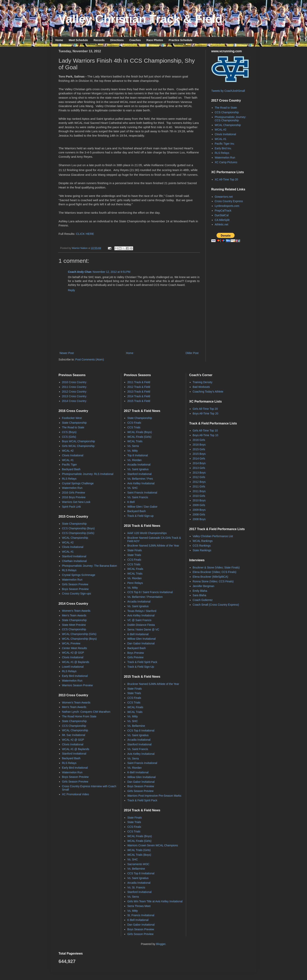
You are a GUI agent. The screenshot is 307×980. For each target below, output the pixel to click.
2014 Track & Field (139, 396)
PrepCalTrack (223, 211)
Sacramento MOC (138, 864)
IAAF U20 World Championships (147, 533)
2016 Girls (199, 440)
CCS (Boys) (69, 432)
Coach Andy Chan (80, 272)
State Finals (135, 550)
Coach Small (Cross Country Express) (216, 605)
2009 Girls (199, 505)
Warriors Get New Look (76, 502)
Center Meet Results (75, 648)
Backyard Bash (71, 469)
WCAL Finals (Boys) (140, 432)
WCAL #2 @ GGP (73, 653)
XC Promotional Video (75, 794)
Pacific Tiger (70, 465)
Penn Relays (135, 583)
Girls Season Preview (75, 584)
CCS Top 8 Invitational (141, 730)
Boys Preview (136, 653)
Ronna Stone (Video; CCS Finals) (213, 581)
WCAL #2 (221, 130)
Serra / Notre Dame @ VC (143, 630)
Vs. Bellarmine (136, 726)
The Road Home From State (79, 716)
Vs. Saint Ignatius (138, 469)
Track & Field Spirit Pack (142, 662)
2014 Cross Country (74, 401)
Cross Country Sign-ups (77, 594)
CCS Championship (227, 112)
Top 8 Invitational (138, 455)
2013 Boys (199, 473)
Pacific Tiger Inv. (225, 144)
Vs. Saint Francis (138, 497)
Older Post (192, 353)
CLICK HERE (85, 234)
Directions (117, 40)
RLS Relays (222, 153)
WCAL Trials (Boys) (139, 855)
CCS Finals (134, 423)
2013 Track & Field (139, 392)
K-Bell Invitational (138, 634)
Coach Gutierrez (203, 600)
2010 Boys (199, 500)
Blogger (161, 944)
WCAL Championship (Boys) (79, 639)
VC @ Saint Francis (139, 620)
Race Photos (155, 40)
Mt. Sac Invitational (74, 735)
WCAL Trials (135, 441)
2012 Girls (199, 477)
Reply (71, 290)
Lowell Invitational (73, 667)
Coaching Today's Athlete (208, 392)
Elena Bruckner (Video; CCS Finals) (214, 572)
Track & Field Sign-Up (141, 667)
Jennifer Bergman (204, 586)
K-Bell (131, 502)
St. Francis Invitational (141, 915)
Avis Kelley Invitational (141, 483)
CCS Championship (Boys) (78, 528)
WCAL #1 (221, 139)
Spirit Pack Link (71, 507)
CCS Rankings (202, 546)
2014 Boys (199, 463)
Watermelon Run (225, 158)
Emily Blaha (200, 591)
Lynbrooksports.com (227, 206)
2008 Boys (199, 519)
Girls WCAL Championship (78, 446)
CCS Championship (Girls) (78, 533)
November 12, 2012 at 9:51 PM (112, 272)
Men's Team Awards (74, 615)
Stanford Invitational (74, 556)
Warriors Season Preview (77, 685)
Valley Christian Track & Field (140, 19)
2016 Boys (199, 445)
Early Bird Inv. (223, 148)
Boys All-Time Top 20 (205, 413)
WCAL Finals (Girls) (139, 437)
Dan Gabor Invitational (141, 643)
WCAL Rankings (203, 541)
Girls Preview (135, 657)
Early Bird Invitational (75, 676)
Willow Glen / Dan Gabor (142, 507)
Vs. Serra (133, 446)
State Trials (134, 555)
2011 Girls (199, 486)
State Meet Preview (74, 625)
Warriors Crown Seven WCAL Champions (153, 845)
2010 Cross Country (74, 382)
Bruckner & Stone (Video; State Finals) (216, 567)
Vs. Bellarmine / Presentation (145, 597)
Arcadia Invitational (139, 465)
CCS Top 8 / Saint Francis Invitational (150, 592)
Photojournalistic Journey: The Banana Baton (90, 566)
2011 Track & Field (139, 382)
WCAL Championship (228, 125)
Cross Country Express (229, 201)
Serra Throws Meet (139, 906)
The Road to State (226, 108)
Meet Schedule (78, 40)
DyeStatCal (222, 215)
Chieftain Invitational (74, 561)
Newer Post (67, 353)
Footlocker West (72, 418)
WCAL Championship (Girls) (79, 634)
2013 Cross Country (74, 396)
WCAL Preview (71, 643)
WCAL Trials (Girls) (139, 850)
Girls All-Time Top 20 (205, 409)
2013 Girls (199, 468)
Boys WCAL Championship (79, 441)
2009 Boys (199, 510)
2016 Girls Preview (74, 493)
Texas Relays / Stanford (142, 611)
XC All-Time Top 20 (226, 179)
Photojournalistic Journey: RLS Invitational (88, 474)
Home (59, 40)
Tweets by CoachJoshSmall (228, 91)
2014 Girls (199, 458)
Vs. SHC (133, 488)
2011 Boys (199, 491)
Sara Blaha (199, 595)
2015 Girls (199, 449)
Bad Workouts (201, 387)
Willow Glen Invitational (141, 639)
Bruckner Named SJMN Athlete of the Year (153, 546)
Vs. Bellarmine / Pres (140, 479)
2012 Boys (199, 482)
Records (99, 40)
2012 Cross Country (74, 392)
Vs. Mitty (133, 451)
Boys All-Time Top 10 (205, 435)
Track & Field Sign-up (140, 516)
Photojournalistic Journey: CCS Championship (230, 119)
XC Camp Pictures (226, 162)
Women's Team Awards (76, 611)
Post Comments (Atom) (90, 359)
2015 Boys (199, 454)
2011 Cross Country (74, 387)
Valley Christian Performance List (213, 536)
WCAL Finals (135, 569)
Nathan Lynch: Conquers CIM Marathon (86, 712)
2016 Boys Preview (74, 497)
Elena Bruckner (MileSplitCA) (210, 577)
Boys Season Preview (75, 589)
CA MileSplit (222, 220)
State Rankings (202, 550)
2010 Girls (199, 496)
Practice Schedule (181, 40)
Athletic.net (222, 224)
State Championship (74, 423)
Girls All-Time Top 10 (205, 431)
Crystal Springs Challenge (78, 483)
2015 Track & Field (139, 401)
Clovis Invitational (225, 134)
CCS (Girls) (69, 437)
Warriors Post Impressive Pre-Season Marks (154, 796)
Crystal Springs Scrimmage (79, 575)
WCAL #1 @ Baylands (76, 662)
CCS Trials (134, 427)
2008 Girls (199, 514)
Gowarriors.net (224, 197)
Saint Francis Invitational (142, 493)
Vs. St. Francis (136, 887)
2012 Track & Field (139, 387)
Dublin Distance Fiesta (141, 625)
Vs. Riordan (134, 460)
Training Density (203, 382)
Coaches (135, 40)
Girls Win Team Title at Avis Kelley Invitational (155, 901)
